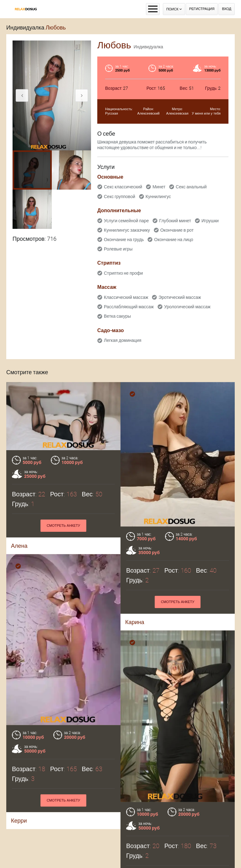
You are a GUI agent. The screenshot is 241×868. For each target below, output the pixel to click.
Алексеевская (177, 113)
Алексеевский (149, 113)
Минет (159, 187)
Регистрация (202, 9)
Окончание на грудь (124, 240)
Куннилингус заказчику (127, 230)
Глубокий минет (175, 221)
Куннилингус (158, 197)
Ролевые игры (118, 249)
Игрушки (210, 221)
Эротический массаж (180, 297)
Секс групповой (120, 197)
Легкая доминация (123, 340)
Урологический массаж (187, 307)
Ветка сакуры (117, 316)
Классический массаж (126, 297)
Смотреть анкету (64, 526)
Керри (19, 832)
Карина (135, 622)
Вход (227, 9)
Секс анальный (191, 187)
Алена (19, 546)
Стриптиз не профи (123, 273)
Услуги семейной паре (126, 221)
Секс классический (123, 187)
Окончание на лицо (174, 240)
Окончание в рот (177, 230)
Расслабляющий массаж (129, 307)
